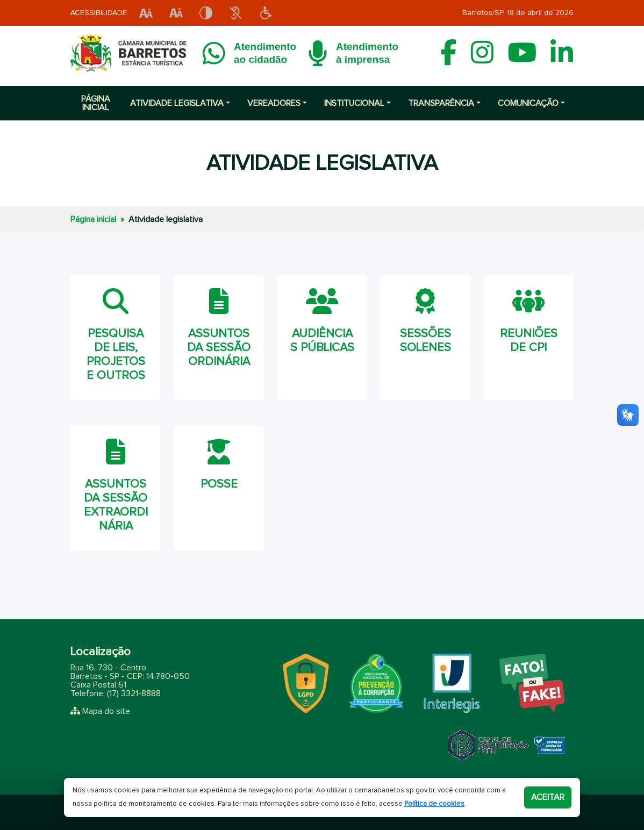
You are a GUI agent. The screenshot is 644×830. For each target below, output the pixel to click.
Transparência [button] (441, 103)
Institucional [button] (354, 103)
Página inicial (96, 103)
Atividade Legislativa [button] (177, 103)
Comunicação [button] (528, 103)
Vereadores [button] (274, 103)
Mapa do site (106, 711)
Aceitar (548, 797)
